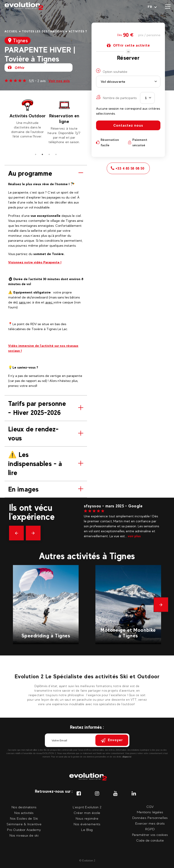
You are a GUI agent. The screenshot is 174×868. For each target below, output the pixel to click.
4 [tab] (56, 154)
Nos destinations (24, 807)
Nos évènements (87, 824)
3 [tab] (49, 154)
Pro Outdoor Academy (24, 830)
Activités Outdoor (28, 116)
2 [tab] (42, 154)
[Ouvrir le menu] (168, 7)
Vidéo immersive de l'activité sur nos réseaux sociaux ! (43, 348)
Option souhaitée (112, 71)
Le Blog (87, 830)
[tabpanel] (27, 119)
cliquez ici (127, 757)
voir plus (134, 536)
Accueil (11, 31)
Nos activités (24, 813)
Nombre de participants (116, 97)
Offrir (16, 67)
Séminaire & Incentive (24, 824)
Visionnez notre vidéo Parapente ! (35, 262)
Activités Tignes (82, 31)
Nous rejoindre (87, 818)
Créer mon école (87, 813)
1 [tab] (36, 154)
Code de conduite (150, 840)
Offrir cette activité (128, 45)
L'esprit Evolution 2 (87, 807)
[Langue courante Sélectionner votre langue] (152, 7)
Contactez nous (128, 125)
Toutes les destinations (43, 31)
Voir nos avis (59, 81)
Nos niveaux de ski (24, 835)
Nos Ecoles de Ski (24, 818)
